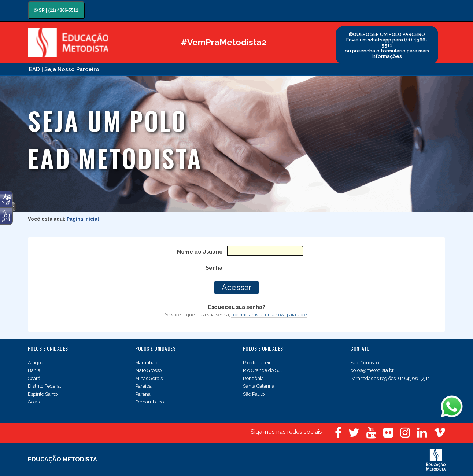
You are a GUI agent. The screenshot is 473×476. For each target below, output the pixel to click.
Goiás (34, 402)
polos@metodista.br (372, 370)
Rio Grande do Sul (263, 370)
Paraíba (143, 386)
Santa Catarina (259, 386)
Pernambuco (149, 402)
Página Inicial (83, 219)
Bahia (34, 370)
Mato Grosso (148, 370)
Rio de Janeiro (258, 363)
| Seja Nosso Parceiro (70, 69)
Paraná (143, 394)
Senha (214, 268)
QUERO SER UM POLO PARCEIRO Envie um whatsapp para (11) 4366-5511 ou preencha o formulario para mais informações (387, 45)
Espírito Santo (43, 394)
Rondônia (253, 378)
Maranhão (146, 363)
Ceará (34, 378)
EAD (34, 69)
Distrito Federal (45, 386)
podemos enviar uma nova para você (269, 315)
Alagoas (37, 363)
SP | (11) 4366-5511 (56, 10)
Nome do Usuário (200, 252)
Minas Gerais (149, 378)
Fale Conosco (365, 363)
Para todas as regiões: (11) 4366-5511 (390, 378)
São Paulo (254, 394)
